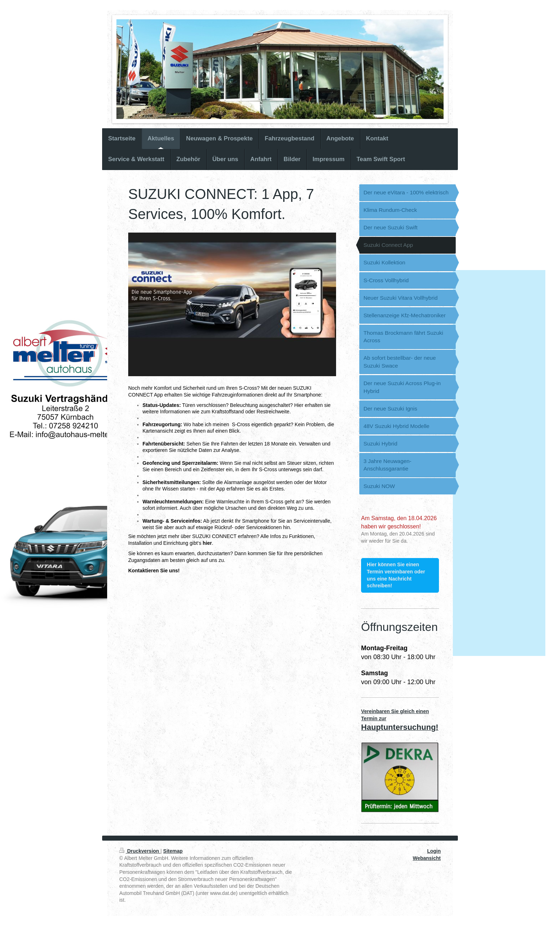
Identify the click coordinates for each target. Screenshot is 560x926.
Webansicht (427, 858)
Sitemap (173, 851)
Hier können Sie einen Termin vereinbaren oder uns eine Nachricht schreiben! (396, 575)
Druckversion (140, 851)
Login (434, 851)
